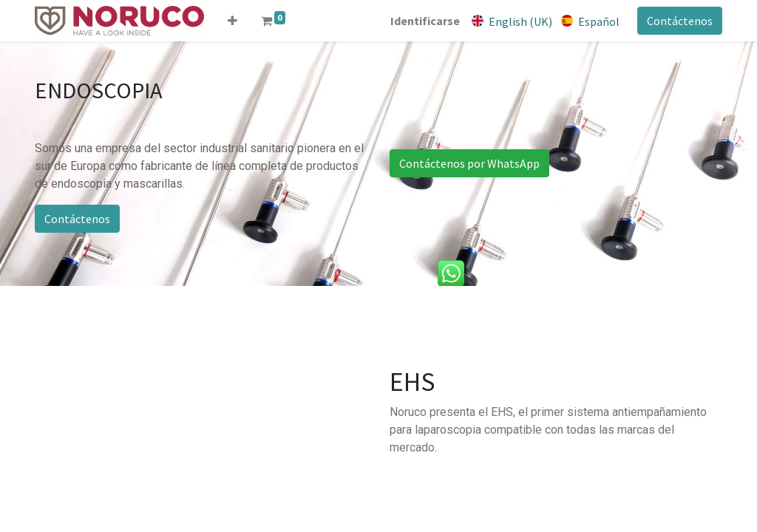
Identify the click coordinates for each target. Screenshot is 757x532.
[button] (232, 21)
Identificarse (425, 21)
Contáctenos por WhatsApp (469, 163)
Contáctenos (680, 21)
